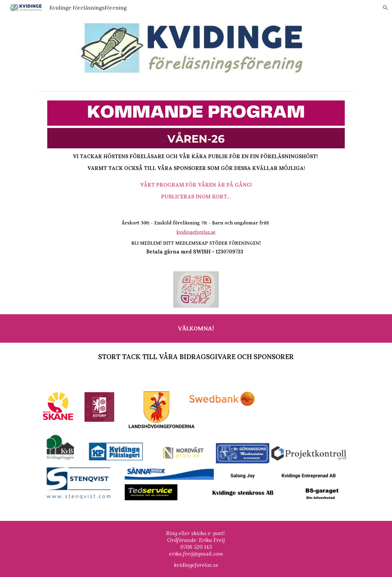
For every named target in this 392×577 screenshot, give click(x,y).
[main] (196, 177)
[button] (385, 8)
